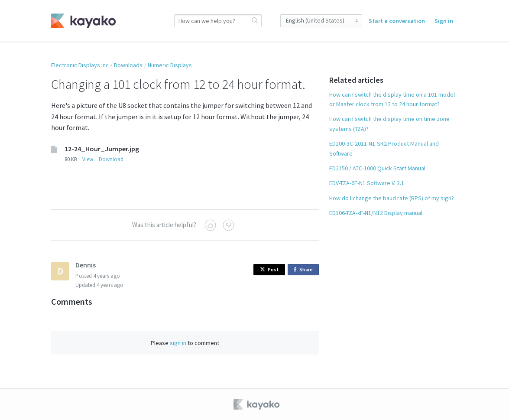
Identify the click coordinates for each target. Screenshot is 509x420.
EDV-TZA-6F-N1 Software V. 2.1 (367, 183)
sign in (178, 343)
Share (305, 270)
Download (111, 159)
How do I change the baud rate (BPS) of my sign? (392, 198)
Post (269, 269)
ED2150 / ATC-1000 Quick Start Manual (377, 168)
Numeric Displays (170, 65)
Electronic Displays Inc (80, 65)
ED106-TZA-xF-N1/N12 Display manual (376, 213)
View (88, 159)
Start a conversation (397, 21)
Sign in (444, 21)
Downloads (128, 65)
